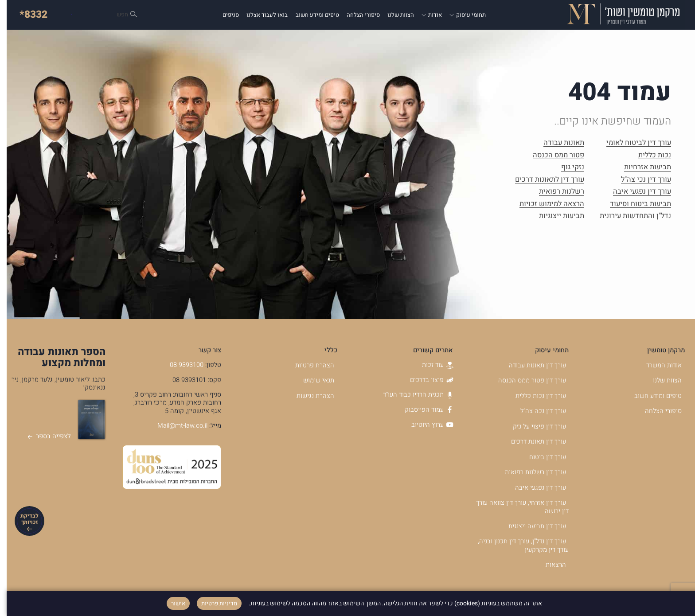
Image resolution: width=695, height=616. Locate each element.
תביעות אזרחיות (641, 167)
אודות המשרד (657, 365)
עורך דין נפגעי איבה (635, 192)
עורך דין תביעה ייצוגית (531, 526)
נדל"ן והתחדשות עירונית (629, 216)
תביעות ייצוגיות (555, 216)
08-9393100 (180, 365)
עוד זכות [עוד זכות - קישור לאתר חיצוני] (431, 365)
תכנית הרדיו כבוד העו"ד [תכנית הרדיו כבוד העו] (411, 395)
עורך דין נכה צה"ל (537, 411)
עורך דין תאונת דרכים (532, 442)
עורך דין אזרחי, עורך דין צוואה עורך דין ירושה (516, 507)
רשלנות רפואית (555, 192)
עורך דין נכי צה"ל (639, 180)
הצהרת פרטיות (308, 365)
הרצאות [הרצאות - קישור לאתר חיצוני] (549, 565)
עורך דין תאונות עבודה (531, 365)
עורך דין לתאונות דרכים (543, 180)
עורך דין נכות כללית (534, 396)
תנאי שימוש (312, 380)
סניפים (224, 15)
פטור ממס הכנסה (552, 155)
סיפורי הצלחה (357, 15)
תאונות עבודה (557, 143)
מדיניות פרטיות (213, 603)
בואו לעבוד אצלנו (260, 15)
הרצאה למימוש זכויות (545, 204)
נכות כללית (648, 155)
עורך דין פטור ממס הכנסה (525, 380)
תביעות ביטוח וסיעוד (634, 204)
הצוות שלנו (394, 15)
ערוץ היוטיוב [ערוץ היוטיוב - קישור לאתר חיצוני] (426, 425)
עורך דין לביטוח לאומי (632, 143)
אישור (172, 603)
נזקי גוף (566, 167)
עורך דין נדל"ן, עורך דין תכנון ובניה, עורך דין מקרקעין (517, 546)
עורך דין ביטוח (541, 457)
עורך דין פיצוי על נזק (533, 427)
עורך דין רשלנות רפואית (529, 472)
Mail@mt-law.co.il (176, 426)
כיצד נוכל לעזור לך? (94, 15)
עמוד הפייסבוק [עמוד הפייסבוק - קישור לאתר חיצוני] (422, 410)
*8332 (27, 15)
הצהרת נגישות (309, 396)
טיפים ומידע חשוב (311, 15)
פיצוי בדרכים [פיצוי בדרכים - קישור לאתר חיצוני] (425, 380)
